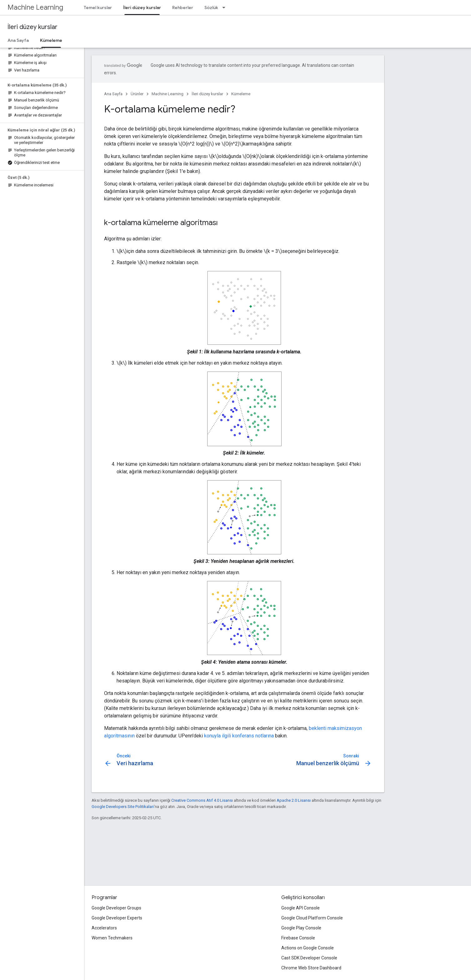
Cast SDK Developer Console (309, 958)
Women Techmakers (112, 938)
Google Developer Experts (117, 918)
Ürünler (137, 94)
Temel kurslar (98, 7)
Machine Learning (35, 7)
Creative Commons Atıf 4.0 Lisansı (202, 800)
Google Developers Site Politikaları (123, 807)
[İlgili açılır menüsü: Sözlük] (226, 7)
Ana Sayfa (18, 40)
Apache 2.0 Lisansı (294, 800)
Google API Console (301, 908)
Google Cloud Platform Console (312, 918)
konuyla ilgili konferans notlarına (239, 736)
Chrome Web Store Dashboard (311, 968)
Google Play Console (301, 928)
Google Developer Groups (116, 908)
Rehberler (183, 7)
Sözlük (211, 7)
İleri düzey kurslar (33, 27)
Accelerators (104, 928)
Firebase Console (298, 938)
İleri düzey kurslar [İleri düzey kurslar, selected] (142, 7)
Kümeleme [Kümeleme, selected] (51, 40)
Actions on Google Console (308, 948)
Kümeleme (241, 94)
